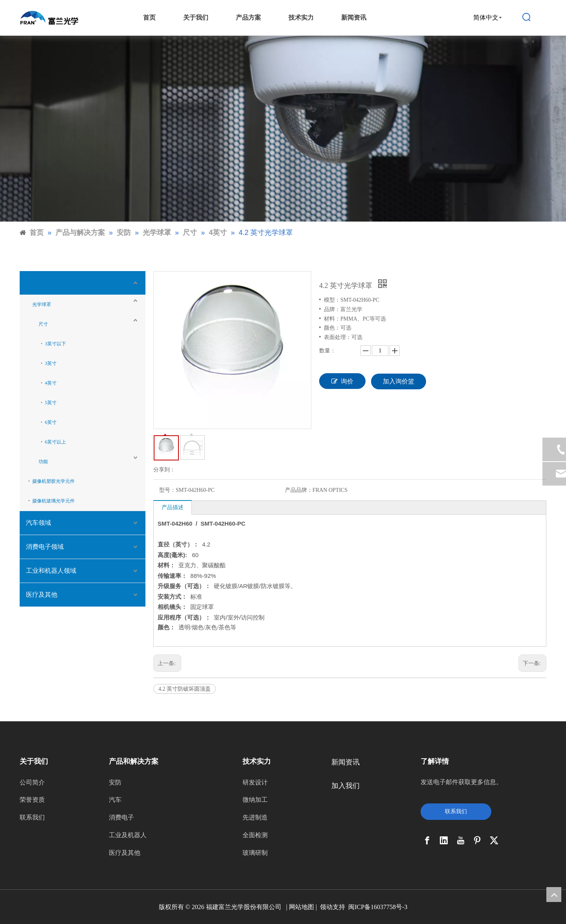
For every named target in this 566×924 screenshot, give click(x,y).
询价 (342, 381)
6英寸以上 (55, 442)
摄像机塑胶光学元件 (53, 481)
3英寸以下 (55, 344)
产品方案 (248, 17)
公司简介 (32, 782)
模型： (332, 300)
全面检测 (255, 835)
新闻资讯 (354, 17)
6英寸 (51, 422)
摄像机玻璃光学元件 (53, 501)
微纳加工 (255, 800)
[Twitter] (494, 840)
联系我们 (32, 817)
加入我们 (345, 786)
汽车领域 (39, 523)
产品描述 (173, 507)
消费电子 (121, 817)
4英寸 (51, 383)
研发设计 (255, 782)
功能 (43, 462)
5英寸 (51, 403)
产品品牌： (299, 490)
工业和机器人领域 (51, 571)
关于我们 (196, 17)
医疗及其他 (42, 595)
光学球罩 (42, 304)
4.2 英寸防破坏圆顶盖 (185, 689)
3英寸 (51, 363)
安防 (32, 283)
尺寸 (43, 324)
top (554, 895)
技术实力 (301, 17)
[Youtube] (461, 840)
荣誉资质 (32, 800)
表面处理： (338, 337)
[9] (283, 129)
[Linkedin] (444, 840)
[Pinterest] (477, 840)
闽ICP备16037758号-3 (378, 907)
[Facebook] (427, 840)
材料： (332, 319)
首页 (149, 17)
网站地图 (301, 907)
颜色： (332, 328)
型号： (167, 490)
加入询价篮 (399, 381)
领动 (326, 907)
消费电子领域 (45, 547)
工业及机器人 (128, 835)
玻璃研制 (255, 853)
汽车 (115, 800)
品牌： (332, 309)
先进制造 (255, 817)
